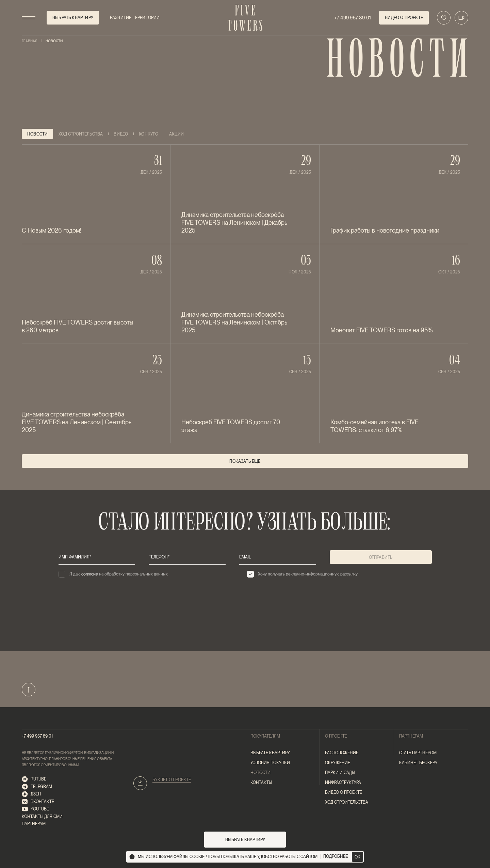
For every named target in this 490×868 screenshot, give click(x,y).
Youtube (35, 809)
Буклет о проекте (172, 780)
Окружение (338, 763)
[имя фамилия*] (97, 557)
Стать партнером (418, 753)
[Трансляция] (461, 18)
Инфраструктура (343, 783)
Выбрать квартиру (270, 753)
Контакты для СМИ (42, 817)
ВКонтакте (38, 802)
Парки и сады (340, 773)
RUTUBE (34, 779)
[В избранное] (444, 18)
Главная (30, 41)
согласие (90, 574)
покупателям (265, 736)
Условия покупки (270, 763)
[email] (278, 557)
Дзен (31, 794)
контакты (261, 783)
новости (260, 773)
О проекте (336, 736)
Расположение (342, 753)
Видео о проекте (344, 792)
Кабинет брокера (418, 763)
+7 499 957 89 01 (37, 736)
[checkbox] (151, 574)
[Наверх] (29, 690)
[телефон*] (187, 557)
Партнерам (34, 824)
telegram (37, 787)
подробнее (336, 857)
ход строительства (347, 802)
